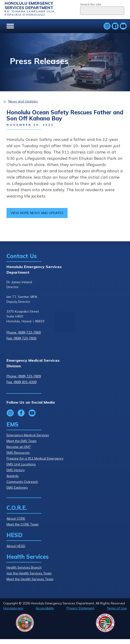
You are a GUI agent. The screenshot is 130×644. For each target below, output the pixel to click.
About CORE (16, 518)
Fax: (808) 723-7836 (21, 338)
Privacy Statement (80, 608)
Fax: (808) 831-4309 (21, 382)
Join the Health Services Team (29, 573)
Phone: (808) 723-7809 (24, 376)
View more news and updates (37, 213)
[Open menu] (10, 26)
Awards (13, 476)
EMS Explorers (17, 487)
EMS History (16, 470)
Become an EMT (19, 447)
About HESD (16, 546)
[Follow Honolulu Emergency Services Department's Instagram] (107, 26)
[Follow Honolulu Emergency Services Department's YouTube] (123, 26)
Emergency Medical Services (28, 435)
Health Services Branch (24, 567)
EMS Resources (18, 453)
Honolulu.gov (13, 608)
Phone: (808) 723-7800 (24, 332)
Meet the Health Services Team (30, 579)
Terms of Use (117, 608)
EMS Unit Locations (21, 464)
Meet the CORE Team (23, 524)
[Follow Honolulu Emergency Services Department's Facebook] (115, 26)
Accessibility (45, 608)
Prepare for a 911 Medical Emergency (35, 458)
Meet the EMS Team (21, 441)
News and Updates (23, 101)
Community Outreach (22, 482)
